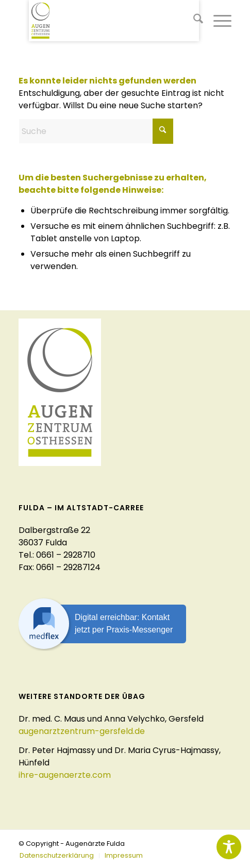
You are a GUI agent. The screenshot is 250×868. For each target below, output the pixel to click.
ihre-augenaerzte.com (65, 775)
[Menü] (217, 21)
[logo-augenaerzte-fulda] (114, 21)
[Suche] (193, 21)
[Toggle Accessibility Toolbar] (229, 847)
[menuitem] (193, 21)
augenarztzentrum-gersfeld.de (82, 731)
